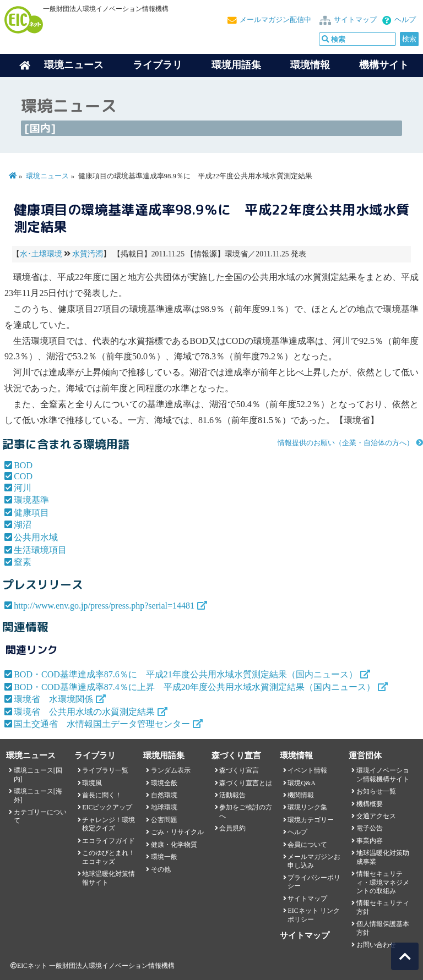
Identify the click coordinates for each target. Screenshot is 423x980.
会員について (307, 845)
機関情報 (301, 795)
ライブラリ (158, 65)
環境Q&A (301, 783)
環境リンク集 (307, 807)
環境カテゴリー (311, 820)
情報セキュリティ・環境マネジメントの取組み (383, 882)
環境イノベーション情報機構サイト (383, 774)
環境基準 (31, 500)
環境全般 (164, 783)
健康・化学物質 (174, 845)
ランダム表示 (171, 770)
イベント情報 (307, 770)
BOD (23, 465)
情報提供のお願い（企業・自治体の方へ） (346, 443)
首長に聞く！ (102, 795)
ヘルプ (405, 20)
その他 (161, 869)
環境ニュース (47, 176)
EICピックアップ (107, 807)
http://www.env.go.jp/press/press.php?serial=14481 (104, 606)
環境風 (92, 783)
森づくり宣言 (239, 770)
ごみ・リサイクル (177, 832)
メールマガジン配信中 (275, 20)
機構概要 (370, 804)
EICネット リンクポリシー (313, 915)
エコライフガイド (109, 841)
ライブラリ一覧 (105, 770)
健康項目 (31, 513)
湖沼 (23, 525)
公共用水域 (36, 537)
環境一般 (164, 857)
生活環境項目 (40, 550)
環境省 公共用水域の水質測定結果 (84, 712)
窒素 (23, 562)
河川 (23, 488)
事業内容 (370, 841)
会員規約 (232, 828)
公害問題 (164, 820)
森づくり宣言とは (246, 783)
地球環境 (164, 807)
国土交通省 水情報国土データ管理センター (102, 724)
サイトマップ (355, 20)
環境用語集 (236, 65)
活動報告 (232, 795)
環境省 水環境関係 (53, 699)
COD (23, 476)
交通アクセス (376, 816)
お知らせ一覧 (376, 791)
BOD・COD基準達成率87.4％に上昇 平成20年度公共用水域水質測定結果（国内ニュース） (194, 687)
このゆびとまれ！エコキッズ (109, 857)
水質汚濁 (88, 254)
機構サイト (384, 65)
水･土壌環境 (41, 254)
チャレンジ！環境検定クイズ (109, 824)
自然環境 (164, 795)
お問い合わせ (376, 945)
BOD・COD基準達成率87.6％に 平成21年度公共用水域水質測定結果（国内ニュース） (186, 674)
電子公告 (370, 828)
